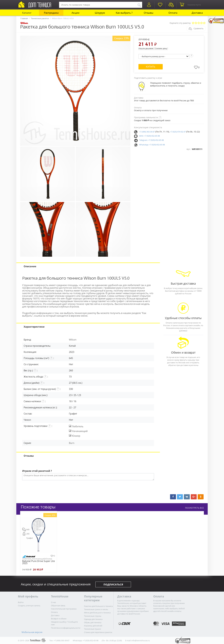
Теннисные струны (93, 616)
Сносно (199, 23)
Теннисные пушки (92, 629)
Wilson (73, 340)
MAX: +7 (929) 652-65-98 (149, 136)
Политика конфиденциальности (66, 628)
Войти (21, 602)
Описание (30, 266)
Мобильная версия (32, 632)
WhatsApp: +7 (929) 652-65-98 (152, 145)
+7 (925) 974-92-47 (178, 132)
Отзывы (149, 13)
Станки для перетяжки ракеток (98, 632)
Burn (72, 443)
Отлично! (204, 23)
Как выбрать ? (124, 13)
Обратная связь (58, 606)
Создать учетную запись (29, 606)
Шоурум (100, 13)
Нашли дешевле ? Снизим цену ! (153, 48)
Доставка (197, 13)
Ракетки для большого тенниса (98, 606)
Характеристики (34, 327)
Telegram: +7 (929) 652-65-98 (151, 140)
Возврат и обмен (59, 619)
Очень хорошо (201, 23)
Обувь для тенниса (93, 622)
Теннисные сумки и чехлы (96, 609)
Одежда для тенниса (93, 619)
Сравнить (198, 28)
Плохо (196, 23)
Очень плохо (193, 23)
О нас (54, 602)
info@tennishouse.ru (141, 640)
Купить (151, 67)
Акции (75, 13)
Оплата (173, 13)
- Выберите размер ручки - (153, 56)
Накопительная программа (64, 609)
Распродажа (51, 13)
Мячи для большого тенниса (97, 613)
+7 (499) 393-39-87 (147, 132)
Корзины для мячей (93, 626)
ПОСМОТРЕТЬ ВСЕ (194, 508)
